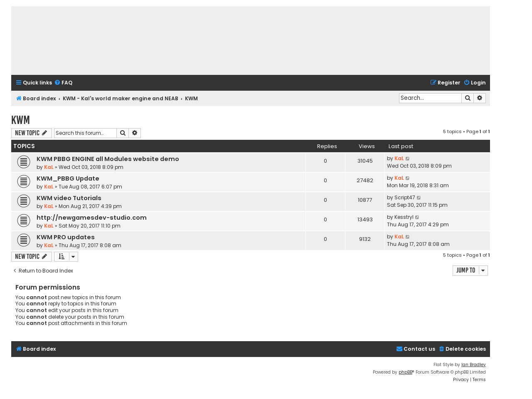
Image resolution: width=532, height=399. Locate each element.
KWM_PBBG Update (68, 178)
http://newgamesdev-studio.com (92, 218)
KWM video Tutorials (69, 198)
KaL (49, 167)
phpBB (405, 372)
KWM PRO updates (66, 237)
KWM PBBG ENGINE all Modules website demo (108, 159)
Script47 (405, 197)
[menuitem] (63, 83)
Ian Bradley (474, 365)
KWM (21, 120)
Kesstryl (404, 217)
